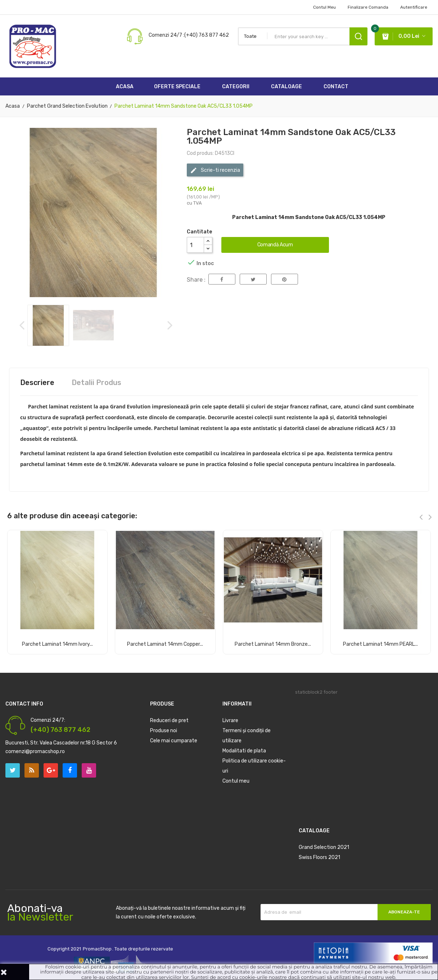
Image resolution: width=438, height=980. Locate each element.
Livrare (230, 721)
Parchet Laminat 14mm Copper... (165, 645)
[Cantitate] (195, 245)
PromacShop (97, 949)
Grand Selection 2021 (324, 847)
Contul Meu (324, 7)
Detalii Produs (96, 382)
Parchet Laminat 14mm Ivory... (57, 645)
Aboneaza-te (404, 912)
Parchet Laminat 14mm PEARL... (380, 645)
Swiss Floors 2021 (319, 857)
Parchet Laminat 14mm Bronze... (273, 645)
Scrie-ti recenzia (215, 170)
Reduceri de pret (169, 721)
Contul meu (236, 781)
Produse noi (164, 731)
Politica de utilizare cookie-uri (254, 766)
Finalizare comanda (368, 7)
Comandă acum (275, 245)
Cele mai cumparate (174, 741)
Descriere (37, 382)
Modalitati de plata (244, 751)
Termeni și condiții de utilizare (247, 736)
